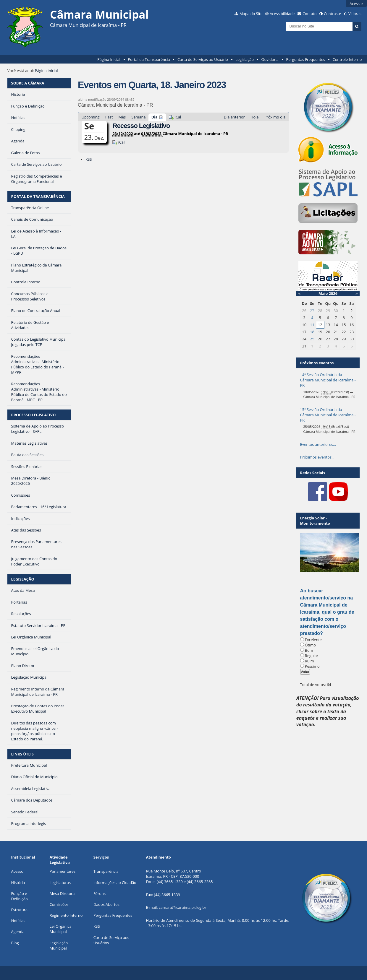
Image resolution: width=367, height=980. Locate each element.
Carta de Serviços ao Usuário (203, 59)
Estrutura (20, 910)
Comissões (59, 904)
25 (312, 339)
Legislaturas (60, 883)
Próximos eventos (317, 363)
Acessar (356, 4)
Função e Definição (20, 896)
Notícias (18, 921)
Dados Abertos (106, 904)
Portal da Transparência (149, 59)
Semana (138, 117)
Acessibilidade (282, 14)
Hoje (255, 117)
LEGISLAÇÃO (23, 579)
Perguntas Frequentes (306, 59)
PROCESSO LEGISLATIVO (34, 415)
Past (109, 117)
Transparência (106, 871)
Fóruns (100, 893)
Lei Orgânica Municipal (61, 929)
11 (312, 325)
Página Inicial (109, 59)
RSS (89, 159)
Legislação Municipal (59, 945)
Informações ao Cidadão (115, 883)
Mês (122, 117)
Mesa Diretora (62, 893)
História (18, 883)
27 (312, 311)
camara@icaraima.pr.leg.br (183, 907)
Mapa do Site (251, 14)
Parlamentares (63, 871)
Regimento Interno (66, 915)
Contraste (332, 14)
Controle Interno (347, 59)
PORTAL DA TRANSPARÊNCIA (38, 196)
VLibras (355, 14)
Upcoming (91, 117)
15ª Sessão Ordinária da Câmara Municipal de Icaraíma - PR (328, 415)
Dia (155, 117)
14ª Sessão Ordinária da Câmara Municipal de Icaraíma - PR (328, 380)
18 (312, 332)
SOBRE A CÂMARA (28, 83)
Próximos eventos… (317, 457)
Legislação (244, 59)
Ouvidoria (270, 59)
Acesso (17, 871)
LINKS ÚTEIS (22, 754)
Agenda (18, 932)
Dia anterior (234, 117)
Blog (15, 943)
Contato (310, 14)
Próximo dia (275, 117)
